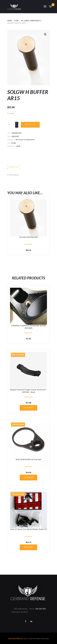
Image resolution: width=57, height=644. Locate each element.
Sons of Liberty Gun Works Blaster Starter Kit (28, 529)
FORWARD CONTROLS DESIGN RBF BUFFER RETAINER (29, 327)
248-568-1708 (41, 609)
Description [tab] (14, 167)
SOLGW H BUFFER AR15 (29, 237)
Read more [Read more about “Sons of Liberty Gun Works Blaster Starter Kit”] (28, 547)
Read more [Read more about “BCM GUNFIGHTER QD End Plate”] (28, 477)
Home (10, 21)
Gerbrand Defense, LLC (17, 639)
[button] (45, 34)
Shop (16, 21)
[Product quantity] (13, 125)
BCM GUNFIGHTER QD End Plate (29, 460)
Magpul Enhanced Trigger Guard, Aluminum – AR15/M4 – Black (29, 391)
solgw (14, 143)
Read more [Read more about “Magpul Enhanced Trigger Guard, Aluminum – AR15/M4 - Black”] (28, 408)
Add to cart (30, 125)
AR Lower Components (31, 21)
